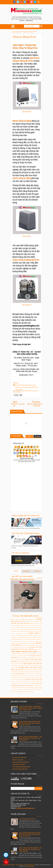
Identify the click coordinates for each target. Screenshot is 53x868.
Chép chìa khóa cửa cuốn (30, 629)
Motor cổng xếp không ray (27, 635)
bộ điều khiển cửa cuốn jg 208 (30, 670)
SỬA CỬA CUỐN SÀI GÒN (20, 769)
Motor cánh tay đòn (24, 633)
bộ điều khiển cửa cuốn (27, 668)
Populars (16, 571)
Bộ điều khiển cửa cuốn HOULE (24, 625)
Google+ (21, 2)
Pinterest (28, 2)
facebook (14, 2)
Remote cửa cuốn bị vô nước (22, 647)
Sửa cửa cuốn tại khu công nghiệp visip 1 (27, 658)
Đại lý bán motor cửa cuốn (28, 692)
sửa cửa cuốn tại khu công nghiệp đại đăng (31, 688)
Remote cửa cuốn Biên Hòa (21, 641)
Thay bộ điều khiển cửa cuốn (23, 662)
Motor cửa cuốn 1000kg (19, 637)
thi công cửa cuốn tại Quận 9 (29, 690)
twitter (18, 2)
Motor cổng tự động (22, 121)
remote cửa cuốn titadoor (29, 682)
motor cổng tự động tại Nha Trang (26, 678)
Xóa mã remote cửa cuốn (27, 819)
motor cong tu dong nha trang (31, 674)
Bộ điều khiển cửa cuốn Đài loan (32, 621)
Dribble (32, 2)
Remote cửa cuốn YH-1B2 (27, 645)
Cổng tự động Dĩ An (24, 37)
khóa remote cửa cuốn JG (28, 672)
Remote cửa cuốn (18, 760)
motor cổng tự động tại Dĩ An (26, 260)
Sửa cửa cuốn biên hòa (19, 757)
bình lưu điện (34, 662)
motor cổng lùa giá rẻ (30, 676)
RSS (39, 2)
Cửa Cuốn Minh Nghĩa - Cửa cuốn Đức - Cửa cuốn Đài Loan (18, 865)
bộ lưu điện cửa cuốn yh (33, 664)
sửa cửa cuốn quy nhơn (26, 684)
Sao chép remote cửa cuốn (24, 651)
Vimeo (35, 2)
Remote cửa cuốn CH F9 (35, 641)
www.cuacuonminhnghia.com (25, 808)
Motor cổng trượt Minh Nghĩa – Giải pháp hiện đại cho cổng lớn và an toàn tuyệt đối (30, 738)
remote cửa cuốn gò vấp (34, 680)
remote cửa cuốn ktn (17, 682)
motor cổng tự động (22, 178)
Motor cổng (34, 633)
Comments (26, 571)
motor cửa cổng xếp (21, 680)
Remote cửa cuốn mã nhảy (22, 579)
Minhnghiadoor (30, 866)
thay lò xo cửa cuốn (16, 690)
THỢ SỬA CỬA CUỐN (18, 764)
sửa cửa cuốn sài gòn (27, 686)
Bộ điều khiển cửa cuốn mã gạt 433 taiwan (27, 627)
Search (41, 26)
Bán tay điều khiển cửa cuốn (30, 619)
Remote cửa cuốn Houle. (30, 643)
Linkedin (25, 2)
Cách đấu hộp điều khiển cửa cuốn (31, 631)
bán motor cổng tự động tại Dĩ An (23, 385)
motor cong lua (19, 674)
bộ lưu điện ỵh (15, 666)
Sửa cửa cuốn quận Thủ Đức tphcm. (30, 654)
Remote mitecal (38, 649)
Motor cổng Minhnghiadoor (21, 762)
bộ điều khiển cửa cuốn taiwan (27, 666)
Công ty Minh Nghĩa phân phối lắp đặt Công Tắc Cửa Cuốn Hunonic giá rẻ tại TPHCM (30, 723)
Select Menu (13, 26)
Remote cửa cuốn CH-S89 (17, 643)
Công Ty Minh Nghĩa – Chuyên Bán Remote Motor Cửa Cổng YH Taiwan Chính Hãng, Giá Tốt (30, 708)
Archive (37, 571)
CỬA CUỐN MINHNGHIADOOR (21, 767)
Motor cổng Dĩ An (27, 236)
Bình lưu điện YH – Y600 (17, 619)
